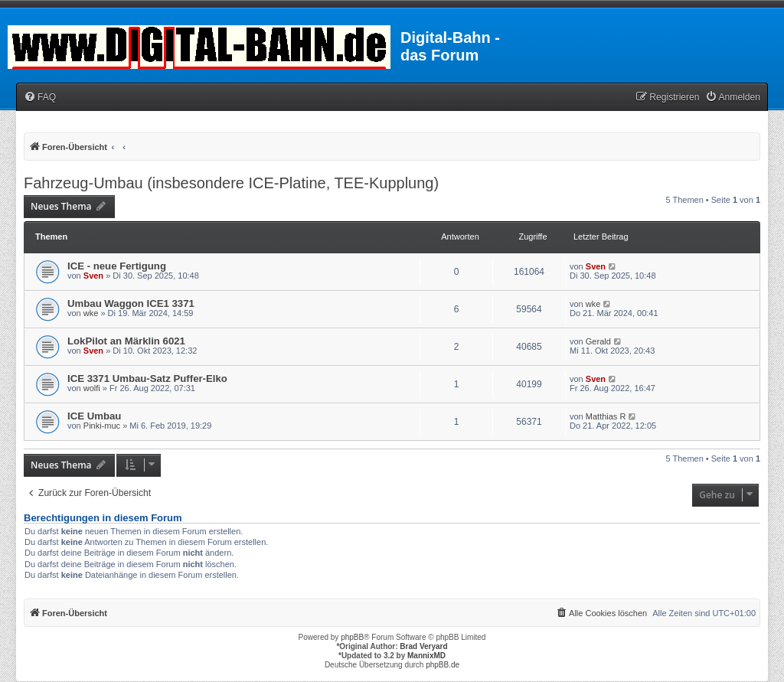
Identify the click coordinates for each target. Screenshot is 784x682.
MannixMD (426, 656)
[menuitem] (40, 98)
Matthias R (606, 416)
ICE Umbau (94, 416)
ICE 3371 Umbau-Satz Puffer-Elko (147, 379)
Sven (93, 276)
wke (91, 313)
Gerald (598, 341)
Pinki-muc (102, 426)
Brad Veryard (423, 646)
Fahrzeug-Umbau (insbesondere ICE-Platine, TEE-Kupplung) (231, 183)
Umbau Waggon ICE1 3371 (131, 303)
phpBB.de (443, 665)
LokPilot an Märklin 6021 (126, 341)
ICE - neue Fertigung (117, 266)
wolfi (92, 388)
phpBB (352, 637)
